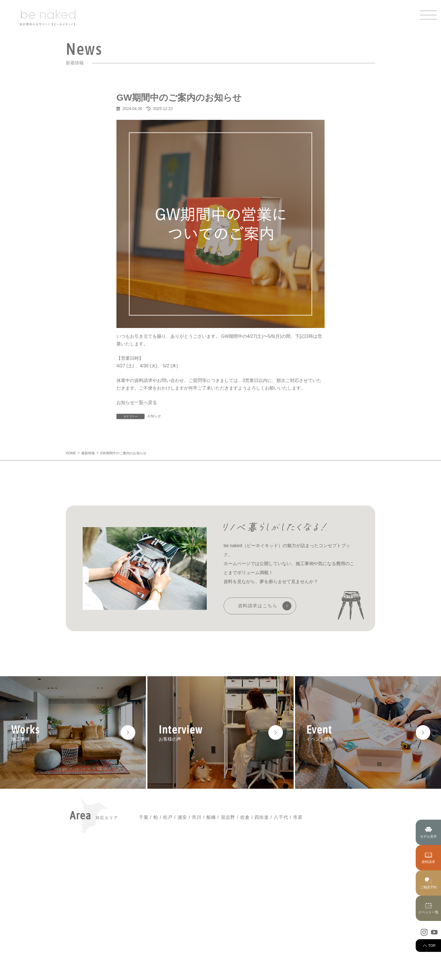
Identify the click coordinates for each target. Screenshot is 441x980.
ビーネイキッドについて (300, 917)
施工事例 (287, 935)
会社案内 (343, 944)
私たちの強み (291, 926)
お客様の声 (289, 944)
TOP (432, 946)
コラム (342, 935)
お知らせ (154, 416)
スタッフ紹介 (347, 917)
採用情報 (343, 954)
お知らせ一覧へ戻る (137, 402)
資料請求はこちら (258, 606)
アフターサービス (294, 963)
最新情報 (287, 907)
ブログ (342, 926)
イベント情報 (347, 907)
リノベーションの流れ (298, 954)
